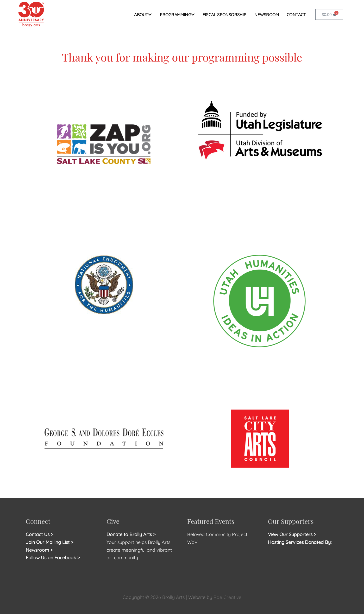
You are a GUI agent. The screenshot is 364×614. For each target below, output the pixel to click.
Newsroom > (39, 550)
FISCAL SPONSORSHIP (225, 15)
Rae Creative (228, 597)
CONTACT (296, 15)
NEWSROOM (267, 15)
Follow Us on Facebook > (53, 558)
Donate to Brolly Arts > (131, 534)
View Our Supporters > (292, 534)
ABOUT (143, 15)
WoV (192, 542)
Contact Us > (40, 534)
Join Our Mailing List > (50, 542)
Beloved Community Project (218, 534)
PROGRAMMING (177, 15)
